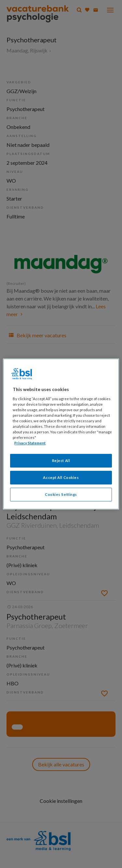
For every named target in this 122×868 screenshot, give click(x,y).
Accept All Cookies (61, 477)
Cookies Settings (61, 494)
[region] (61, 434)
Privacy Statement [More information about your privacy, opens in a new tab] (30, 443)
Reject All (61, 461)
